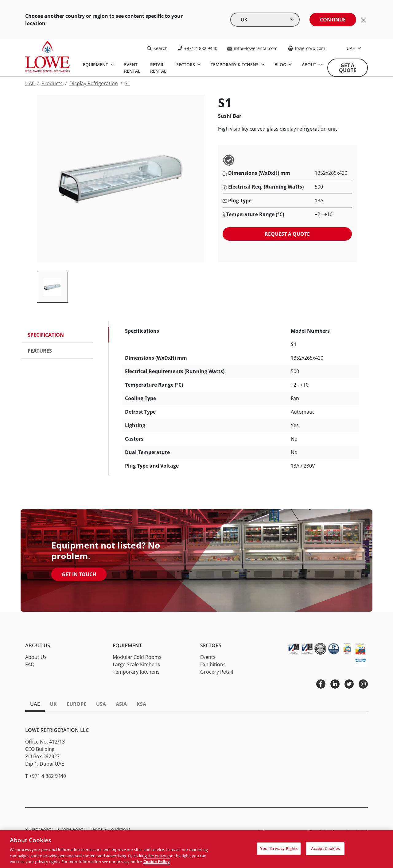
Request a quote (287, 234)
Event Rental (132, 68)
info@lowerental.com (252, 48)
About (310, 65)
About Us (36, 657)
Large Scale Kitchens (136, 664)
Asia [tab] (121, 704)
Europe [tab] (76, 704)
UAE (351, 48)
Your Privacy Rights (279, 848)
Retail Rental (158, 68)
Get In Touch (79, 574)
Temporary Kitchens (235, 65)
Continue (333, 20)
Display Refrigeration (94, 83)
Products (52, 83)
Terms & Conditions (110, 829)
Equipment (96, 65)
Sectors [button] (211, 646)
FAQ (30, 664)
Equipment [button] (127, 646)
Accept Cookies (325, 848)
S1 (127, 83)
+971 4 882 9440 (197, 48)
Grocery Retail (217, 672)
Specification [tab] (46, 335)
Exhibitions (213, 664)
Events (208, 657)
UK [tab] (53, 704)
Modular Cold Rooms (137, 657)
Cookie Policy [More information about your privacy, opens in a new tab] (156, 862)
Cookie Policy (73, 829)
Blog (281, 65)
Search (158, 48)
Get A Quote (348, 68)
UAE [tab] (35, 704)
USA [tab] (101, 704)
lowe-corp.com (306, 48)
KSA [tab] (141, 704)
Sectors (186, 65)
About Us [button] (38, 646)
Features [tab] (40, 351)
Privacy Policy (41, 829)
